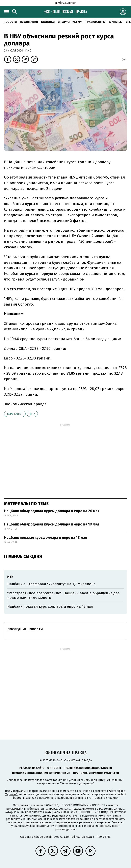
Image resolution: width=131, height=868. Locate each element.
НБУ (32, 414)
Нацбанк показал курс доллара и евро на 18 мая (46, 538)
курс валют (15, 414)
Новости (10, 22)
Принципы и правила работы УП (96, 773)
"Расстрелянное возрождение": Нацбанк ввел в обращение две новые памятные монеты (63, 595)
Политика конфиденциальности (88, 768)
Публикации (29, 22)
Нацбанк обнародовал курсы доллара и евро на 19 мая (52, 524)
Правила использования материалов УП (41, 773)
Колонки (48, 22)
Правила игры (96, 22)
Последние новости (25, 629)
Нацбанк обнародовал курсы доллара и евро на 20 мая (52, 511)
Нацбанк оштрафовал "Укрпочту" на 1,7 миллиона (51, 584)
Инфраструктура (70, 22)
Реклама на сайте (32, 768)
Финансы (116, 22)
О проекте (54, 768)
